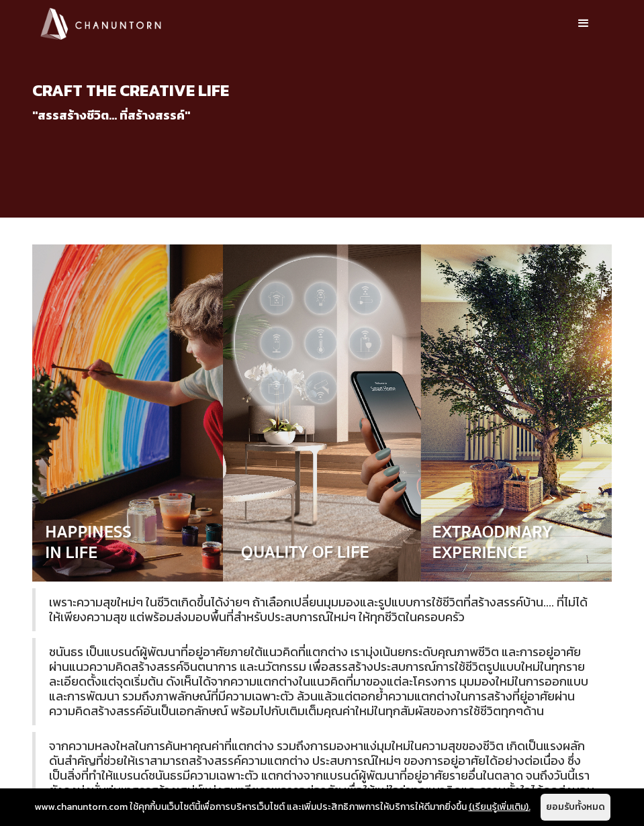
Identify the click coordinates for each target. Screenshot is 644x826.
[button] (584, 24)
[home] (101, 23)
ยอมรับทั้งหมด (576, 807)
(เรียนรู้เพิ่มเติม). (500, 807)
